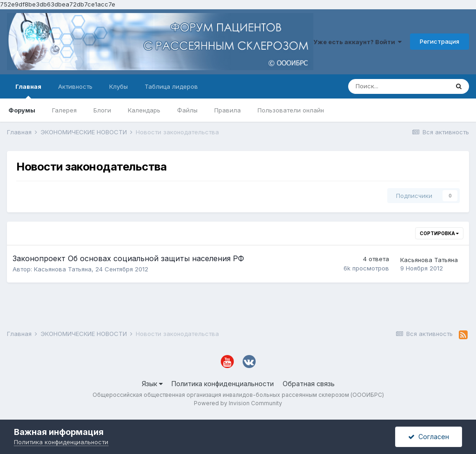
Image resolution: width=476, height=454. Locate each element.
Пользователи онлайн (291, 110)
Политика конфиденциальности (223, 384)
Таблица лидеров (171, 86)
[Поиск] (398, 86)
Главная (28, 91)
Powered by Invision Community (238, 403)
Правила (228, 110)
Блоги (102, 110)
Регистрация (440, 41)
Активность (75, 86)
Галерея (64, 110)
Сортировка (439, 233)
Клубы (119, 86)
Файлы (187, 110)
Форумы (22, 110)
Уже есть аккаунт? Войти (357, 42)
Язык (152, 384)
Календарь (144, 110)
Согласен (429, 437)
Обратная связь (309, 384)
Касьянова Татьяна (63, 269)
